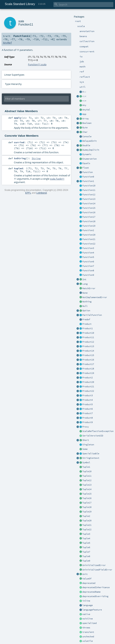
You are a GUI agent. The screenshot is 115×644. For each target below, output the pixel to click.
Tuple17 (87, 503)
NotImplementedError (95, 297)
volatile (88, 641)
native (86, 614)
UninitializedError (94, 565)
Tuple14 (87, 489)
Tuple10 (87, 471)
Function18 (89, 221)
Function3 (88, 248)
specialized (89, 623)
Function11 (89, 190)
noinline (88, 619)
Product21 (88, 387)
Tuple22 (87, 529)
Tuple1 (86, 467)
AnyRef (7, 43)
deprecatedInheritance (96, 587)
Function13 (89, 199)
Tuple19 (87, 512)
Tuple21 (87, 525)
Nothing (87, 302)
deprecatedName (91, 592)
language (88, 605)
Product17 (88, 364)
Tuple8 (86, 556)
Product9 (88, 422)
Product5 (88, 404)
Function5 (88, 257)
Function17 (89, 217)
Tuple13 (87, 485)
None (85, 293)
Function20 (89, 235)
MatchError (89, 288)
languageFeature (92, 610)
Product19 (88, 373)
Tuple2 (86, 516)
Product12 (88, 342)
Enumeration (89, 159)
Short (86, 440)
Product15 (88, 355)
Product (87, 324)
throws (86, 628)
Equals (86, 163)
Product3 (88, 395)
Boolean (87, 123)
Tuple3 (86, 534)
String (36, 158)
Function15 (89, 208)
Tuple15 (87, 494)
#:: (84, 92)
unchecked (88, 637)
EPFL (28, 193)
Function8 (88, 271)
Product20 (88, 382)
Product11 (88, 337)
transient (88, 632)
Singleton (88, 445)
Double (86, 145)
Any (84, 105)
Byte (85, 128)
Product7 (88, 413)
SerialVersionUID (93, 436)
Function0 (88, 177)
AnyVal (86, 110)
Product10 (88, 333)
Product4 (88, 400)
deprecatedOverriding (95, 596)
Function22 (89, 244)
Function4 (88, 253)
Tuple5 (86, 543)
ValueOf (87, 579)
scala (21, 21)
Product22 (88, 391)
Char (85, 132)
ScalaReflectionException (98, 431)
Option (86, 311)
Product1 (88, 328)
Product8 (88, 418)
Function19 (89, 226)
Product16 (88, 360)
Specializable (91, 454)
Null (85, 306)
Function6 (88, 262)
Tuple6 (86, 547)
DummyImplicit (91, 150)
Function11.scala (37, 64)
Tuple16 (87, 498)
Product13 (88, 346)
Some (85, 449)
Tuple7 (86, 552)
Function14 (89, 203)
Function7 (88, 266)
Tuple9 (86, 561)
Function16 (89, 212)
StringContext (91, 458)
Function (88, 172)
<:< (84, 96)
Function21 (89, 239)
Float (86, 168)
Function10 (89, 186)
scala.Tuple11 (57, 179)
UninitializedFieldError (97, 570)
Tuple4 (86, 538)
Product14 (88, 351)
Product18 (88, 369)
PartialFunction (92, 315)
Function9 (88, 275)
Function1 (88, 181)
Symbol (86, 462)
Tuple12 (87, 480)
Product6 (88, 409)
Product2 (88, 378)
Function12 (89, 195)
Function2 (88, 230)
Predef (86, 319)
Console (87, 136)
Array (86, 119)
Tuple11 (87, 476)
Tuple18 (87, 507)
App (84, 114)
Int (84, 279)
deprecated (89, 583)
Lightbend (42, 193)
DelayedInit (89, 141)
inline (86, 601)
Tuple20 (87, 521)
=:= (84, 101)
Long (85, 284)
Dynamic (87, 154)
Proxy (86, 427)
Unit (85, 574)
